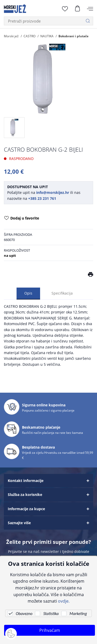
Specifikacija (62, 293)
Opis (28, 293)
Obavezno (24, 614)
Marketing (78, 614)
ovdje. (64, 601)
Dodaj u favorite (22, 218)
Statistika (51, 614)
